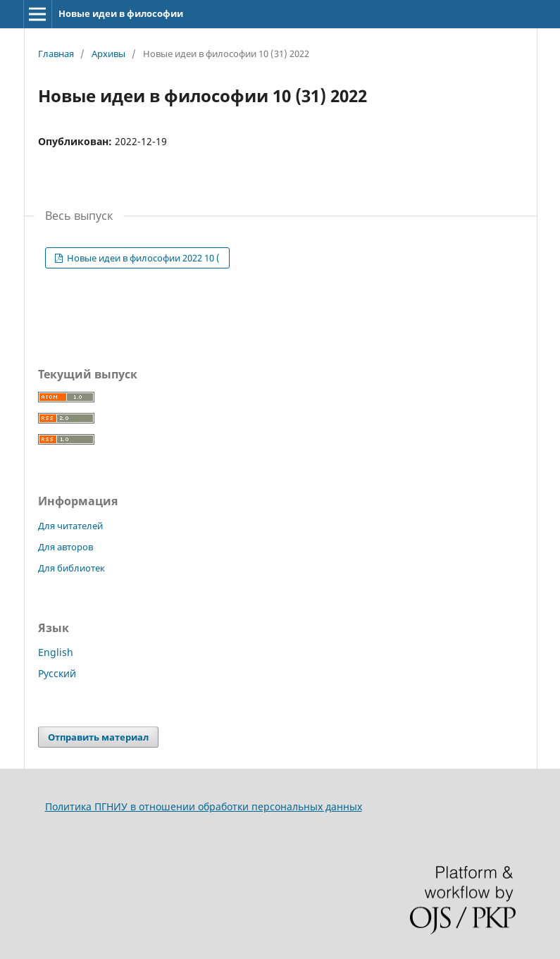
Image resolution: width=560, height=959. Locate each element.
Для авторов (66, 547)
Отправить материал (98, 737)
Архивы (108, 54)
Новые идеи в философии (121, 13)
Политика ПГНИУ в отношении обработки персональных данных (204, 806)
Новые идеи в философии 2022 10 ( (142, 258)
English (56, 652)
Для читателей (70, 526)
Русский (57, 673)
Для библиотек (71, 568)
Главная (56, 54)
